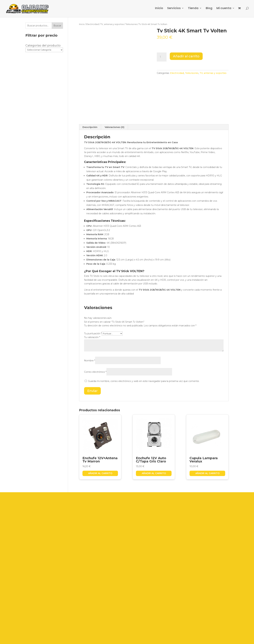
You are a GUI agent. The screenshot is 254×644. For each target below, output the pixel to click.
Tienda (193, 10)
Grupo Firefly (171, 639)
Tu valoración (92, 337)
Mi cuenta (224, 10)
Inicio (159, 10)
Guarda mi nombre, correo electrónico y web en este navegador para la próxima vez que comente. (144, 381)
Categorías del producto (43, 46)
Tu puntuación (93, 333)
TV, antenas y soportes (112, 24)
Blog (209, 10)
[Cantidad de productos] (162, 57)
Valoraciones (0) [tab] (114, 127)
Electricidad (92, 24)
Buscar (57, 26)
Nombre (90, 361)
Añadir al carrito (186, 56)
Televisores (131, 24)
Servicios (174, 10)
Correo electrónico (95, 372)
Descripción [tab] (90, 127)
